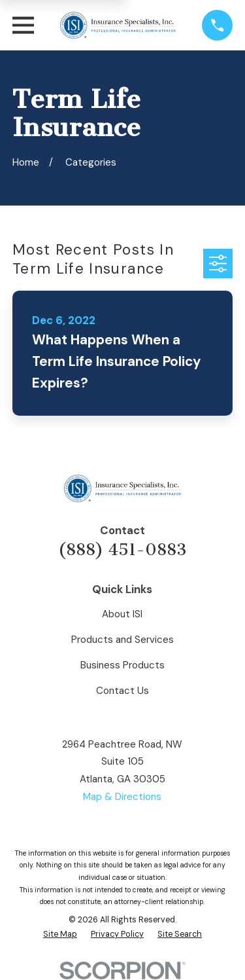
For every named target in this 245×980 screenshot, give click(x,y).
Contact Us (122, 691)
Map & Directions (122, 797)
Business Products (122, 665)
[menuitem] (60, 934)
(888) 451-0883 (122, 550)
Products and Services (122, 640)
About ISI (122, 614)
